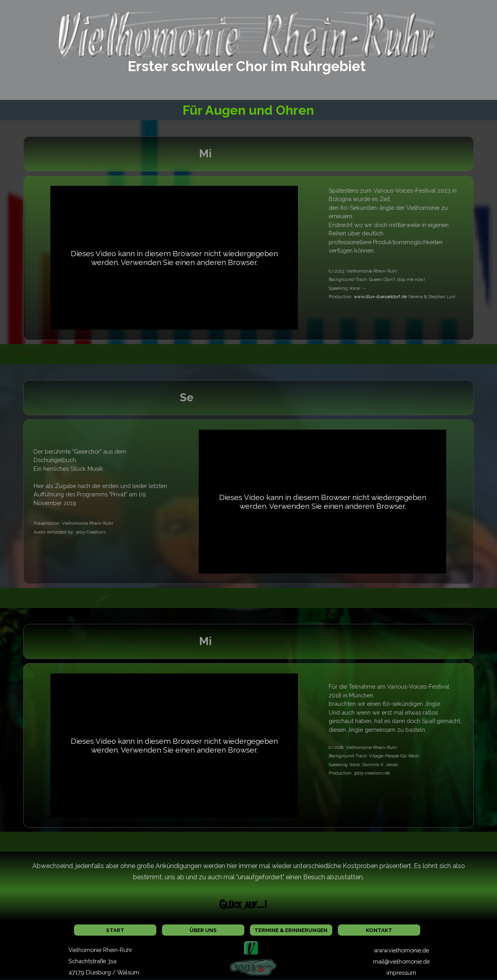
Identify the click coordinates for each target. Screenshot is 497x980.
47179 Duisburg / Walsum (104, 972)
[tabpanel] (247, 66)
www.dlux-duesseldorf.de (380, 297)
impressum (401, 973)
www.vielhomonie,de (401, 950)
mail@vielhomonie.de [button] (401, 961)
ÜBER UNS (203, 930)
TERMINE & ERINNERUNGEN (291, 930)
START (115, 930)
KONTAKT (379, 930)
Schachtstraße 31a (92, 961)
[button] (251, 946)
